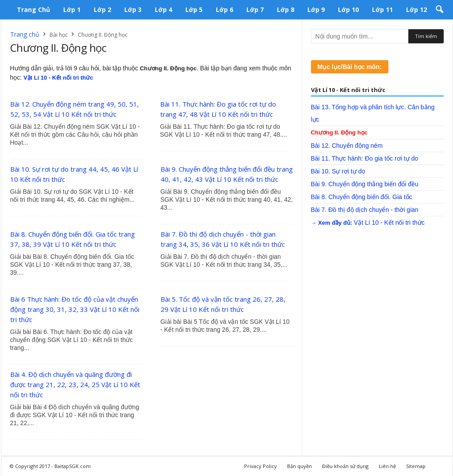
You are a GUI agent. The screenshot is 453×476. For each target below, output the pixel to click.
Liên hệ (387, 466)
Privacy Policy (261, 466)
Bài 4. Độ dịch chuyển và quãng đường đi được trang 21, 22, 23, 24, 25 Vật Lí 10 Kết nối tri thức (75, 384)
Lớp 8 (286, 10)
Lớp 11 (382, 10)
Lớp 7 (255, 10)
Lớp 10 (348, 10)
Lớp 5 (194, 10)
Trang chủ (33, 10)
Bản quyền (299, 466)
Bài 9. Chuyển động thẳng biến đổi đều (365, 184)
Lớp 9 (316, 10)
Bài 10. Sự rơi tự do (338, 171)
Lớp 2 (102, 10)
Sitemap (416, 466)
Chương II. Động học (339, 132)
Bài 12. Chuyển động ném (347, 146)
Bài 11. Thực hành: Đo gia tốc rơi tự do (365, 158)
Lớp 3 (133, 10)
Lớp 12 (417, 10)
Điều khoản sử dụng (345, 466)
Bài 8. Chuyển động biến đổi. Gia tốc (362, 197)
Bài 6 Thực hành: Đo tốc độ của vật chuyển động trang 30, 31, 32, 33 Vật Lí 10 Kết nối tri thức (75, 309)
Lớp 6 (225, 10)
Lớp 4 (163, 10)
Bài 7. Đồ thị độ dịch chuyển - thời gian (365, 210)
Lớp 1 (72, 10)
